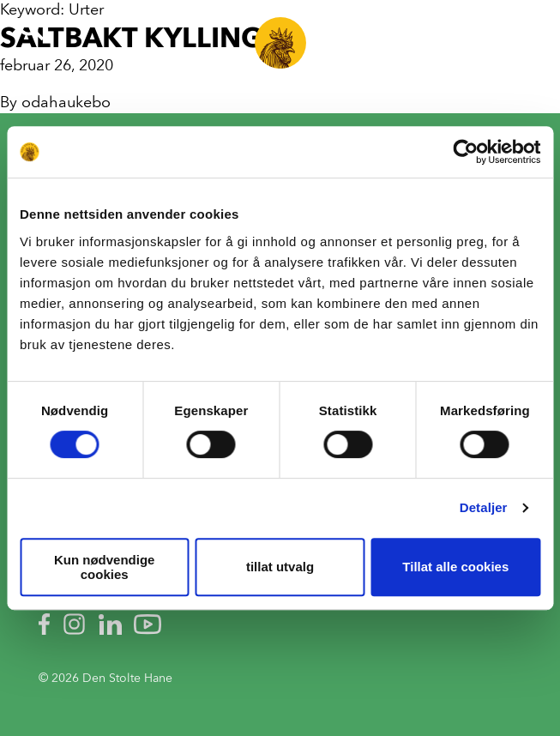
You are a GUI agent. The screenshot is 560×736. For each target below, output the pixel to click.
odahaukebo (66, 102)
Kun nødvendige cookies (105, 567)
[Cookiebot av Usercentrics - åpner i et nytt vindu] (465, 152)
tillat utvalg (280, 567)
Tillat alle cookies (455, 567)
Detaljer (484, 507)
